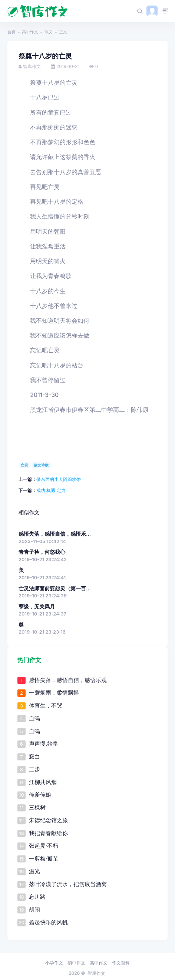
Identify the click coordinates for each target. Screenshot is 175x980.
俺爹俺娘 (40, 795)
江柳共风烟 (43, 782)
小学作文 (54, 963)
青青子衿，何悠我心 (42, 552)
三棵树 (37, 808)
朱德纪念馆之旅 (48, 820)
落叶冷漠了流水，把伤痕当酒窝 (68, 884)
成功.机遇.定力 (51, 490)
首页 (11, 32)
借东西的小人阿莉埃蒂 (59, 479)
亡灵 (24, 465)
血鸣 (34, 718)
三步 (34, 769)
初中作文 (76, 963)
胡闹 (34, 910)
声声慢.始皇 (44, 744)
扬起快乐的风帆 (48, 922)
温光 (34, 871)
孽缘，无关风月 (37, 607)
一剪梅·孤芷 (44, 859)
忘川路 (37, 897)
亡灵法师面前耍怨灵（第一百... (55, 589)
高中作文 (30, 32)
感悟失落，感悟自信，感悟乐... (55, 534)
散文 (49, 32)
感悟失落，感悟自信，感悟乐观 (68, 680)
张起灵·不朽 (44, 846)
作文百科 (121, 963)
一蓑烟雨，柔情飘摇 (54, 693)
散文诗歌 (41, 465)
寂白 (34, 757)
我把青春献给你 (48, 833)
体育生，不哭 (46, 706)
